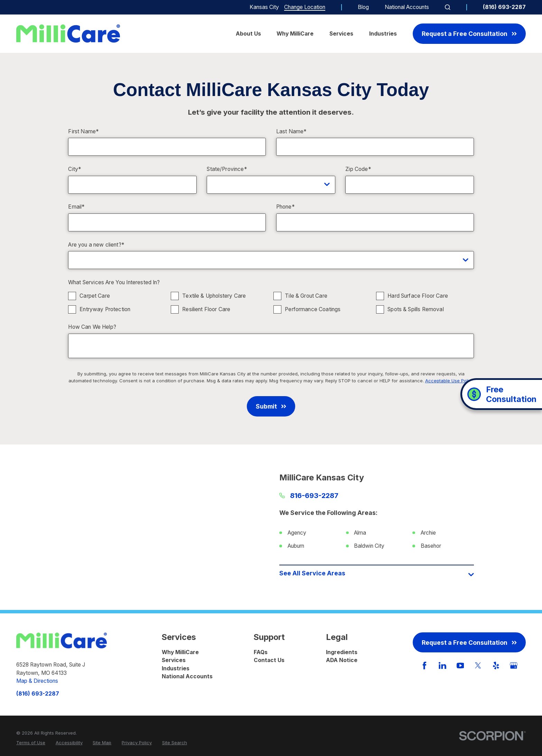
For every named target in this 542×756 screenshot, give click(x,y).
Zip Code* (358, 169)
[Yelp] (496, 666)
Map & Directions (37, 681)
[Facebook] (424, 666)
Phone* (286, 207)
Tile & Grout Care (306, 296)
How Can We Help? (92, 327)
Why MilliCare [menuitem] (295, 34)
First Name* (83, 132)
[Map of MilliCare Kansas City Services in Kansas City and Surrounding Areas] (165, 527)
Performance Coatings (313, 309)
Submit (271, 406)
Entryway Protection (105, 309)
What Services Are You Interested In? (114, 283)
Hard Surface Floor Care (418, 296)
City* (75, 169)
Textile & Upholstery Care (214, 296)
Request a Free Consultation (469, 34)
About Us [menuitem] (248, 34)
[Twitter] (478, 666)
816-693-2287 (314, 496)
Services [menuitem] (341, 34)
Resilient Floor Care (207, 309)
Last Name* (292, 132)
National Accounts (407, 7)
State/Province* (227, 169)
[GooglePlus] (514, 666)
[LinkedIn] (442, 666)
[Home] (68, 34)
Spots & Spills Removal (416, 309)
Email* (76, 207)
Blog (363, 7)
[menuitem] (31, 743)
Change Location (305, 7)
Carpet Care (95, 296)
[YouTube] (460, 666)
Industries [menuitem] (383, 34)
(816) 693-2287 (504, 7)
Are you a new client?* (96, 245)
